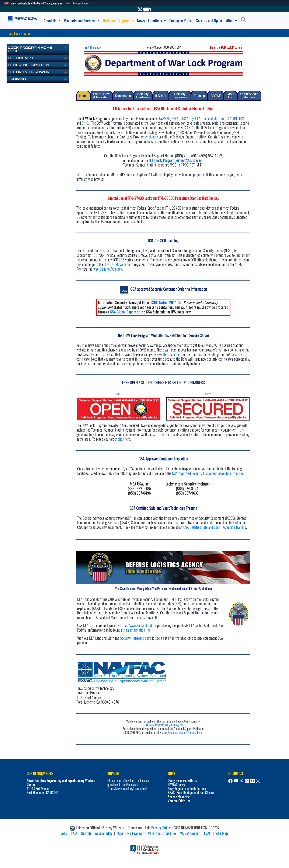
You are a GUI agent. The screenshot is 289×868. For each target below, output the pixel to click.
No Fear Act (135, 833)
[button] (79, 3)
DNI (235, 119)
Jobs (64, 833)
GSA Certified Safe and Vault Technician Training (215, 527)
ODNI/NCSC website (117, 264)
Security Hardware (30, 72)
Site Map (222, 833)
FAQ (74, 833)
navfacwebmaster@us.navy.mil (129, 789)
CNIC (85, 123)
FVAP (208, 833)
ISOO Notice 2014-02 (166, 303)
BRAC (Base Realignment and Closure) (192, 793)
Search (86, 833)
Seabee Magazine (179, 797)
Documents (20, 58)
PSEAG (176, 119)
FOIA (120, 833)
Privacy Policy (161, 828)
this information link (137, 630)
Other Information (28, 65)
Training (17, 79)
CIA (229, 119)
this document (172, 354)
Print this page (92, 47)
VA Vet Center (190, 833)
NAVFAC (165, 119)
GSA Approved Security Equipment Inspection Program (208, 473)
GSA (242, 119)
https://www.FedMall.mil (136, 625)
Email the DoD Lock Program (226, 47)
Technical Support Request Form (185, 733)
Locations (157, 21)
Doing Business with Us (182, 781)
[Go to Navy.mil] (144, 9)
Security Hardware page (136, 638)
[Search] (245, 20)
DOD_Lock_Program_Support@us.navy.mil (176, 160)
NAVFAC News (176, 785)
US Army (188, 119)
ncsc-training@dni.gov (107, 269)
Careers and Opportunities (217, 21)
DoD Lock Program (118, 21)
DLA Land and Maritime (210, 119)
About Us (52, 21)
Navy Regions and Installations (187, 789)
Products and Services (82, 21)
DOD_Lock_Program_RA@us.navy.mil (163, 725)
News (141, 21)
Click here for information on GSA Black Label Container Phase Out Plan (163, 109)
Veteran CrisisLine (179, 801)
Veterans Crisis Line (162, 833)
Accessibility (104, 833)
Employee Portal (181, 21)
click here (152, 137)
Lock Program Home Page (30, 49)
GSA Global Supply (123, 312)
